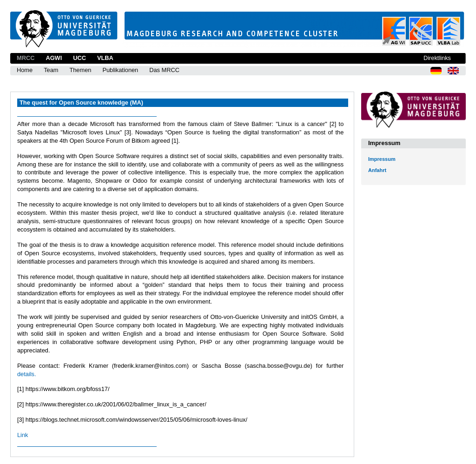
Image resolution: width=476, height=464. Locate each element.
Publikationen (120, 70)
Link (23, 435)
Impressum (382, 159)
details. (27, 374)
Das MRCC (164, 70)
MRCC (26, 58)
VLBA (105, 58)
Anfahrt (377, 170)
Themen (80, 70)
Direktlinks (437, 58)
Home (25, 70)
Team (51, 70)
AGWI (54, 58)
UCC (79, 58)
